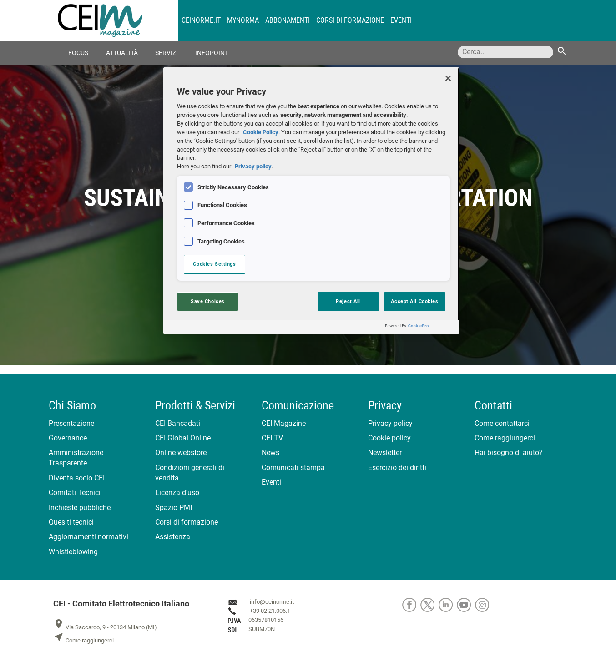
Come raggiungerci (505, 438)
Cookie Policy (261, 132)
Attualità (122, 53)
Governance (68, 438)
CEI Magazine (284, 423)
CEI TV (272, 438)
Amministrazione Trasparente (76, 458)
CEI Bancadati (178, 423)
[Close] (448, 78)
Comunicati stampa (293, 467)
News (270, 452)
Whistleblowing (73, 552)
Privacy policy (390, 423)
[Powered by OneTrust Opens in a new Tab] (420, 328)
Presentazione (71, 423)
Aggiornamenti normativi (88, 537)
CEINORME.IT (201, 20)
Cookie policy (389, 438)
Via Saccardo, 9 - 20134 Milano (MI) (105, 627)
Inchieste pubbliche (80, 508)
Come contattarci (502, 423)
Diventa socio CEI (77, 478)
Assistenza (173, 537)
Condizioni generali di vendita (190, 473)
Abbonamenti (288, 20)
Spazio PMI (174, 508)
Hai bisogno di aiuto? (509, 452)
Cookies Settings (214, 264)
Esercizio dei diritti (397, 467)
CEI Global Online (183, 438)
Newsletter (385, 452)
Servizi (167, 53)
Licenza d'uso (177, 493)
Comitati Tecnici (75, 493)
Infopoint (212, 53)
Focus (78, 53)
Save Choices (208, 301)
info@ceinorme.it (272, 602)
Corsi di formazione (350, 20)
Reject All (348, 301)
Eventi (401, 20)
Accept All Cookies (414, 301)
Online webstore (181, 452)
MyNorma (243, 20)
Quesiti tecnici (71, 522)
